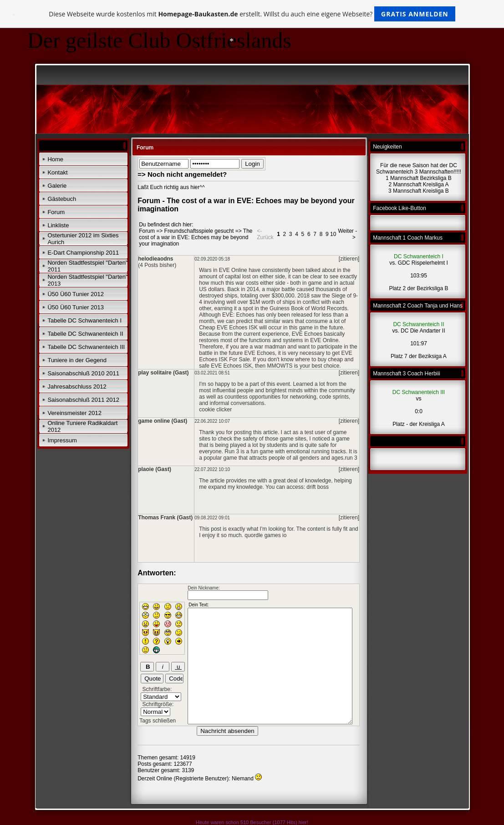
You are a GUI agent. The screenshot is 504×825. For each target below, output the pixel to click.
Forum (56, 212)
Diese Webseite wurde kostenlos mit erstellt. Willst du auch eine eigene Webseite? (252, 14)
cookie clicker (215, 410)
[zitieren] (349, 259)
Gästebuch (62, 199)
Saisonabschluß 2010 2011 (83, 373)
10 (333, 234)
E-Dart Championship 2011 (83, 253)
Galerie (57, 186)
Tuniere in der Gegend (77, 360)
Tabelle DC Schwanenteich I (84, 320)
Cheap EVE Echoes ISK (228, 328)
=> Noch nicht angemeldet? (182, 174)
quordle (254, 535)
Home (55, 159)
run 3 (351, 458)
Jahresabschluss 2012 (77, 387)
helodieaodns (155, 259)
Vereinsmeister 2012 (74, 413)
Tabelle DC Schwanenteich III (86, 347)
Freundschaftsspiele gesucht (199, 231)
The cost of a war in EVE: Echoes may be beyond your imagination (196, 237)
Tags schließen (158, 721)
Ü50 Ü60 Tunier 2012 (76, 294)
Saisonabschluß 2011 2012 (83, 400)
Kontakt (57, 172)
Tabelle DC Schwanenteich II (85, 334)
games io (276, 535)
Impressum (62, 440)
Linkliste (58, 225)
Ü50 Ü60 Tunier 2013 (76, 307)
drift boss (318, 487)
